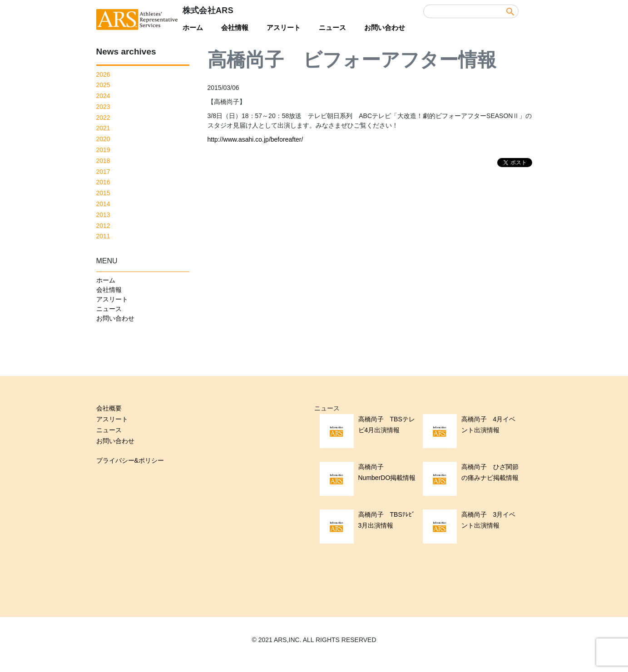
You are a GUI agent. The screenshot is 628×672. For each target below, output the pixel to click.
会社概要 (109, 408)
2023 (103, 107)
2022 (103, 118)
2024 (103, 96)
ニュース (332, 27)
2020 (103, 139)
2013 (103, 215)
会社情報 (235, 27)
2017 (103, 172)
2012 (103, 226)
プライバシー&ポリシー (130, 460)
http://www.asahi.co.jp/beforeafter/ (255, 139)
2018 (103, 161)
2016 (103, 182)
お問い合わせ (385, 27)
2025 (103, 85)
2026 (103, 74)
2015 (103, 193)
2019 (103, 150)
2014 (103, 204)
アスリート (284, 27)
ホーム (193, 27)
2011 (103, 236)
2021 (103, 128)
